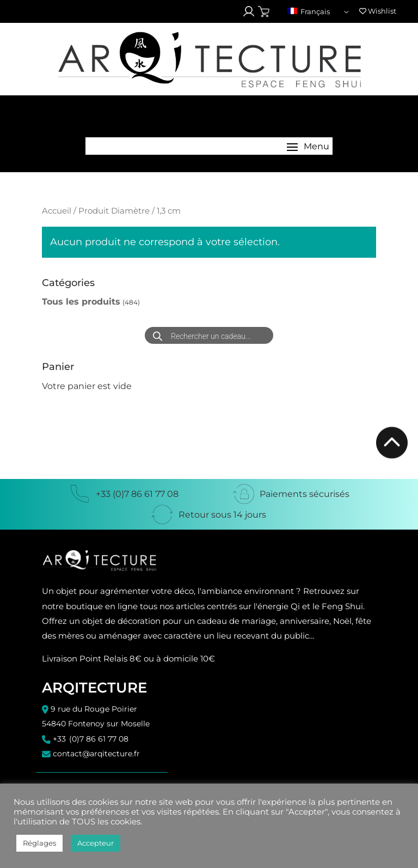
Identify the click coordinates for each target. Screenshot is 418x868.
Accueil (57, 211)
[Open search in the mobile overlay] (209, 335)
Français (309, 11)
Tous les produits (81, 302)
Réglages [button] (39, 843)
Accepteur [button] (96, 843)
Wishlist (378, 11)
